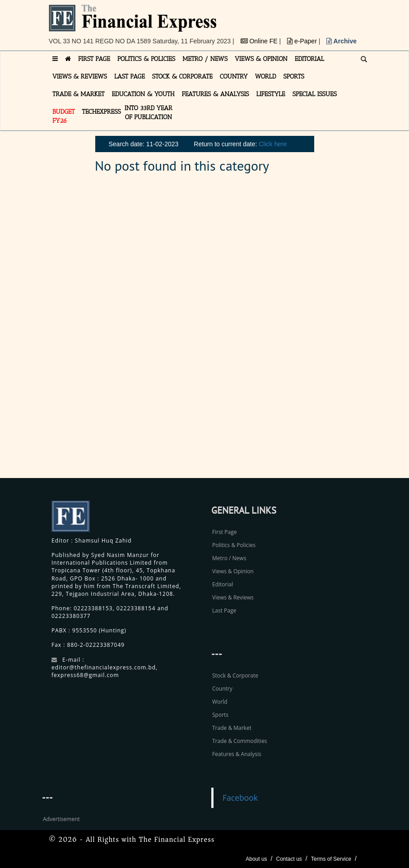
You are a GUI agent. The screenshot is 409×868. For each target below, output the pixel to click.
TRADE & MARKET (79, 94)
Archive (342, 41)
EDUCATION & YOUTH (143, 94)
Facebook (240, 798)
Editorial (223, 584)
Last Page (224, 610)
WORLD (266, 77)
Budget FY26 (64, 116)
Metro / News (229, 558)
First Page (224, 532)
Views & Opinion (233, 571)
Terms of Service (331, 859)
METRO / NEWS (205, 59)
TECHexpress (102, 112)
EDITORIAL (309, 59)
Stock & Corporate (235, 675)
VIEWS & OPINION (261, 59)
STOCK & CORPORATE (182, 77)
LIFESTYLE (271, 94)
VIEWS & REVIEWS (80, 77)
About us (256, 859)
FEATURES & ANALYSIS (216, 94)
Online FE (260, 41)
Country (222, 689)
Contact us (289, 859)
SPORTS (294, 77)
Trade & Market (232, 728)
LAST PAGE (130, 77)
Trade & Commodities (240, 741)
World (220, 702)
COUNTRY (234, 77)
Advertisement (61, 819)
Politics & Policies (234, 545)
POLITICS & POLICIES (146, 59)
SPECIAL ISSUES (315, 94)
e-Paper (303, 41)
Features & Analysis (237, 754)
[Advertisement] (306, 331)
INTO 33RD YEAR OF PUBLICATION (149, 113)
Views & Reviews (233, 597)
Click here (273, 144)
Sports (220, 715)
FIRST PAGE (94, 59)
